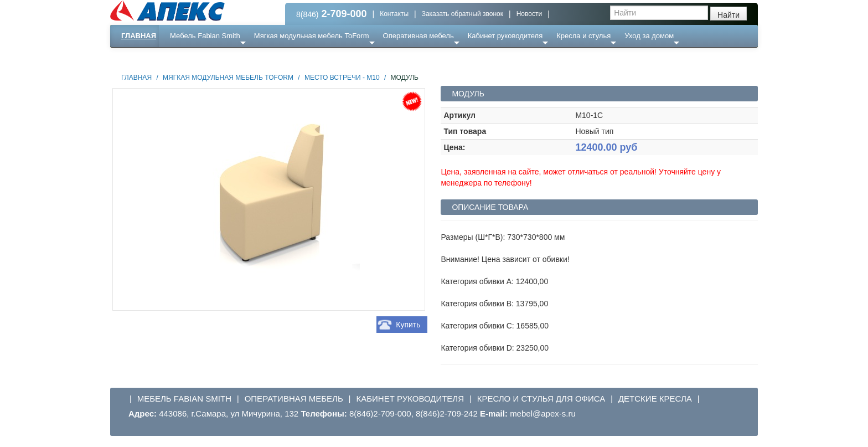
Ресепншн (230, 58)
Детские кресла (655, 399)
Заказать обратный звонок (463, 14)
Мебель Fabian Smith (205, 36)
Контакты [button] (394, 14)
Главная (139, 36)
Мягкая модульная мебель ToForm (312, 36)
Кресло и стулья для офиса (541, 399)
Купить (408, 325)
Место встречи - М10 (342, 78)
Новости (529, 14)
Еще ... (188, 58)
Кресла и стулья (583, 36)
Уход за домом (649, 36)
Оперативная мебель (418, 36)
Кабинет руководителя (505, 36)
